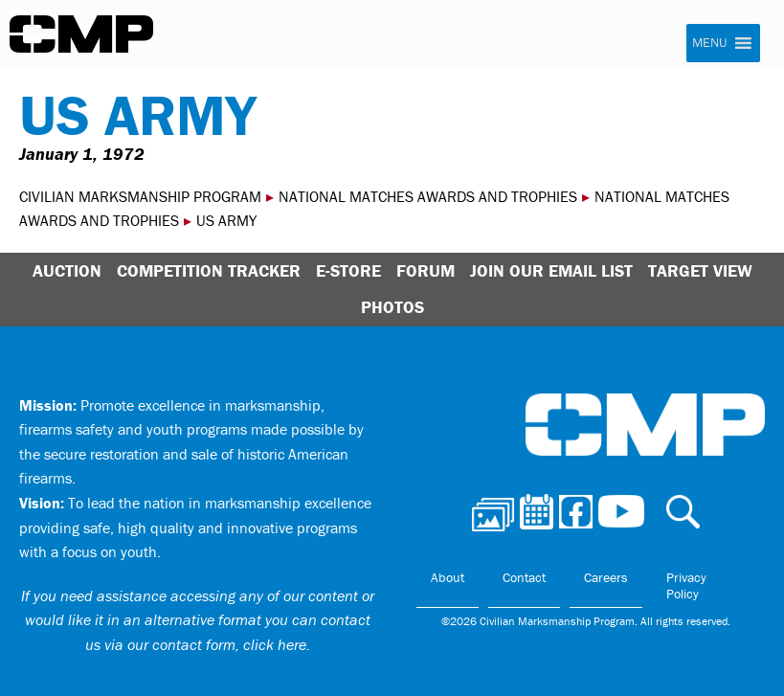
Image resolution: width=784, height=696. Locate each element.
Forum (426, 270)
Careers (606, 577)
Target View (700, 270)
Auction (67, 270)
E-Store (348, 270)
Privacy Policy (686, 586)
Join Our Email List (551, 270)
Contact (524, 577)
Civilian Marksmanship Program (81, 34)
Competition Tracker (209, 270)
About (448, 577)
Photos (392, 307)
